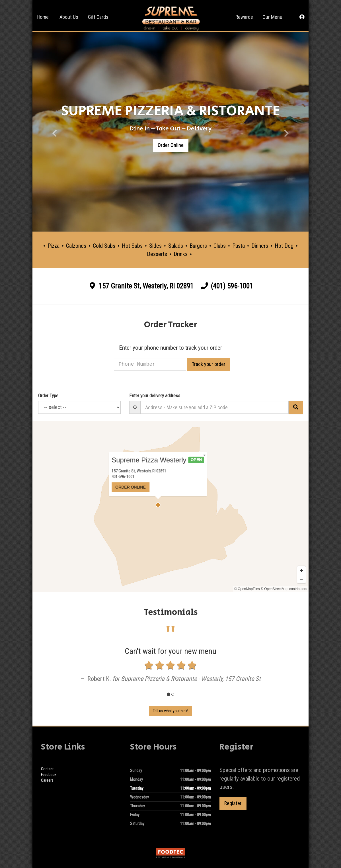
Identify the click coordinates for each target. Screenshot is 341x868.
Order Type (48, 396)
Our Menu (272, 17)
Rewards (244, 17)
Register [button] (233, 803)
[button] (302, 16)
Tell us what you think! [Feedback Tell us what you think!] (170, 711)
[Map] (170, 506)
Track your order (216, 364)
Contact (47, 769)
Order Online (171, 145)
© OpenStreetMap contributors (284, 589)
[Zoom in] (301, 570)
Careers (47, 780)
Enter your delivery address (155, 396)
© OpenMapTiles (247, 589)
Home (43, 17)
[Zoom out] (301, 579)
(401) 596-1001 (232, 286)
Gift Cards (98, 17)
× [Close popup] (185, 464)
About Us (69, 17)
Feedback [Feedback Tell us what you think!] (49, 775)
